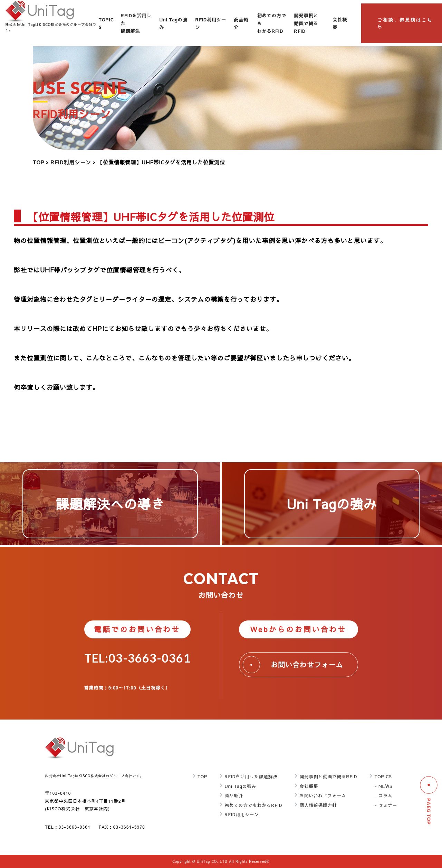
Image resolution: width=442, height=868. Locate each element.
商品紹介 (234, 795)
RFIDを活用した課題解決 (251, 776)
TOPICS (383, 776)
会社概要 (309, 786)
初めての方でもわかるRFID (253, 805)
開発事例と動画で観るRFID (306, 23)
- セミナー (386, 805)
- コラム (383, 795)
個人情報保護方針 (318, 805)
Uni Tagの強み (332, 504)
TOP (39, 162)
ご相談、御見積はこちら (405, 23)
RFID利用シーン (71, 162)
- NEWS (383, 786)
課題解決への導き (110, 504)
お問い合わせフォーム (293, 665)
